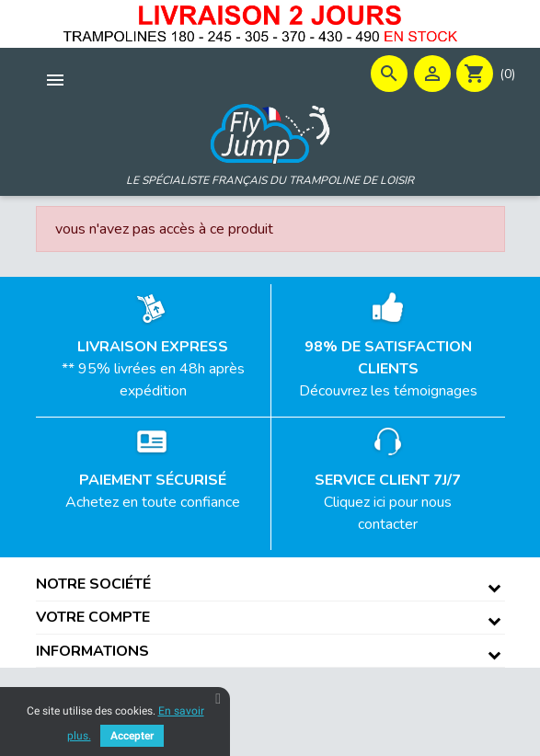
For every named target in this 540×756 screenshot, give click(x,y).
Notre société (93, 584)
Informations (92, 651)
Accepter (132, 736)
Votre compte (93, 617)
